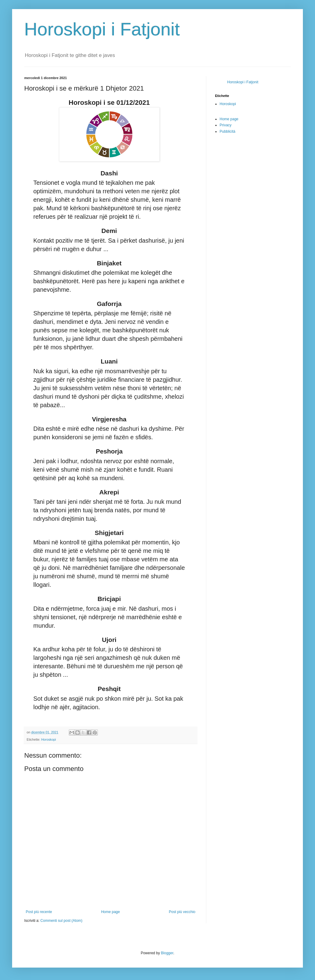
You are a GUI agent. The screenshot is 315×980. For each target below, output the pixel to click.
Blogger (167, 953)
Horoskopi (49, 739)
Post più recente (39, 912)
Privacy (225, 125)
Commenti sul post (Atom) (61, 921)
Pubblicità (227, 131)
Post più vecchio (182, 912)
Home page (111, 912)
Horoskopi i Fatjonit (102, 29)
